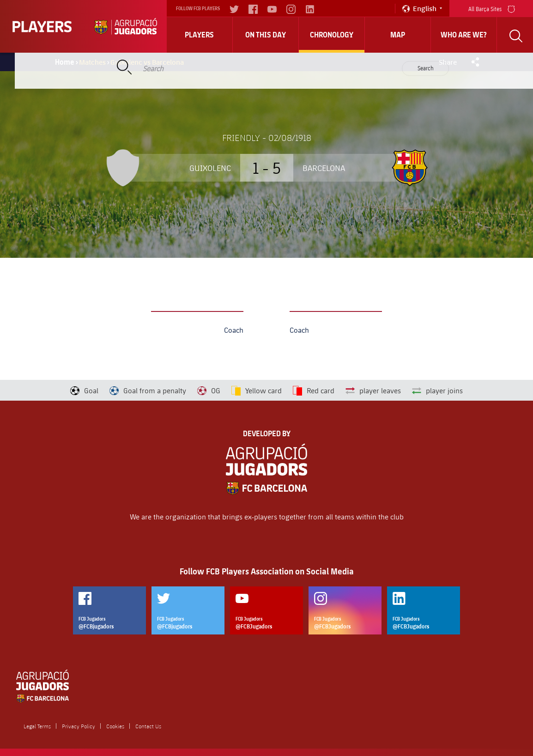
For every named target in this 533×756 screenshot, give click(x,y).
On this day (266, 35)
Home (65, 62)
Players (199, 35)
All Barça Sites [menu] (492, 8)
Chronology (332, 35)
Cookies (115, 726)
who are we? (464, 35)
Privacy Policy (79, 726)
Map (398, 35)
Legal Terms (37, 726)
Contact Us (148, 726)
